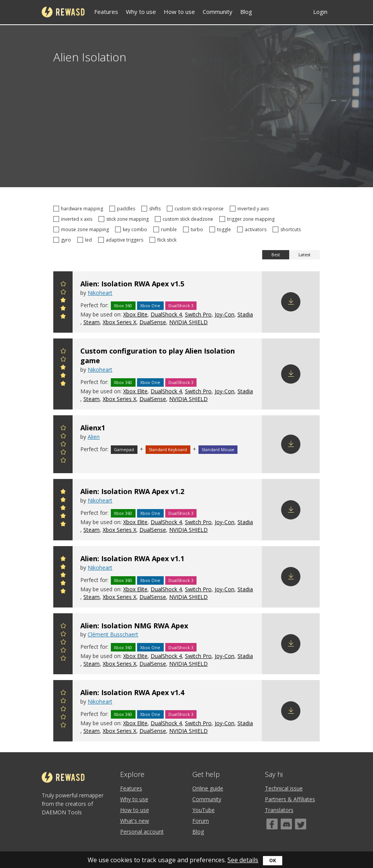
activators (253, 229)
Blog (246, 12)
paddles (123, 209)
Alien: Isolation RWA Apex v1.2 (132, 491)
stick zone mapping (125, 219)
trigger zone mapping (248, 219)
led (86, 240)
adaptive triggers (122, 240)
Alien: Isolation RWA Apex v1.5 (132, 284)
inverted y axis (250, 209)
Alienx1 (93, 428)
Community (218, 12)
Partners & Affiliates (290, 799)
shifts (152, 209)
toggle (221, 229)
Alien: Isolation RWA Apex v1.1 (132, 558)
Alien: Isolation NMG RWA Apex (134, 626)
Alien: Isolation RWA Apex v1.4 (132, 692)
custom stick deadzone (185, 219)
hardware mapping (79, 209)
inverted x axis (74, 219)
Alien (94, 437)
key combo (132, 229)
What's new (135, 821)
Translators (279, 810)
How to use (179, 12)
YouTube (203, 810)
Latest (304, 255)
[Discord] (286, 824)
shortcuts (288, 229)
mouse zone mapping (82, 229)
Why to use (141, 12)
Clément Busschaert (113, 634)
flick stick (164, 240)
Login (320, 12)
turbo (194, 229)
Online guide (208, 788)
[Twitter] (301, 824)
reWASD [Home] (63, 12)
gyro (63, 240)
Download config (291, 302)
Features (106, 12)
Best (276, 255)
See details (243, 860)
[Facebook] (272, 824)
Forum (201, 821)
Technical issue (284, 788)
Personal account (142, 832)
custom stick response (196, 209)
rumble (166, 229)
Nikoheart (100, 293)
